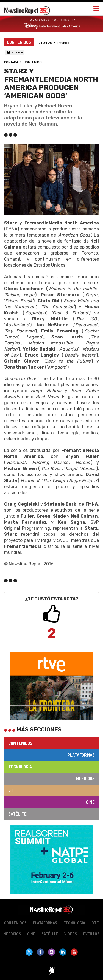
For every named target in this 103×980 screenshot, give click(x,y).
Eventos (91, 934)
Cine (90, 802)
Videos (71, 934)
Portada (11, 62)
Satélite (17, 814)
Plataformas (81, 755)
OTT (12, 790)
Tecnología (20, 767)
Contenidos (34, 62)
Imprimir (15, 53)
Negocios (85, 779)
